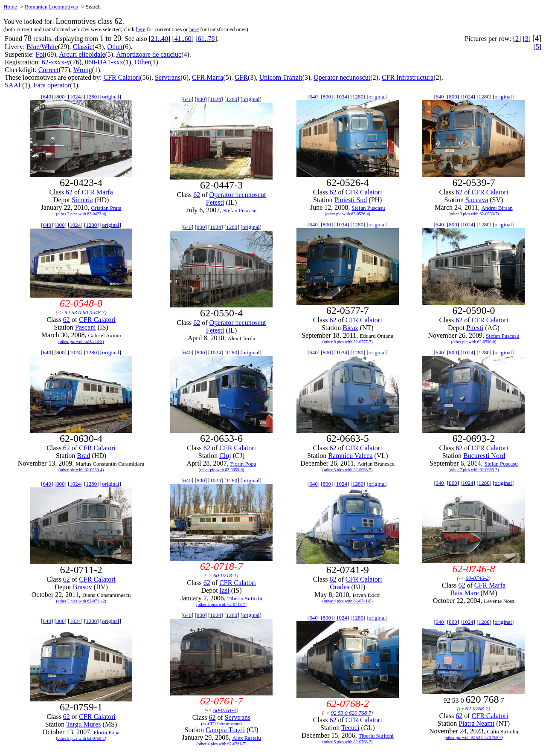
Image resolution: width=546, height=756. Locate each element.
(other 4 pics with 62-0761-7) (221, 744)
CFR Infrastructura (408, 77)
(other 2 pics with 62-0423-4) (81, 214)
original (110, 97)
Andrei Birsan (497, 208)
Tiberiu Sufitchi (245, 598)
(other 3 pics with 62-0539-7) (474, 214)
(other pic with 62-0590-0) (473, 342)
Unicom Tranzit (281, 77)
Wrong (83, 70)
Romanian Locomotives (51, 7)
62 (69, 192)
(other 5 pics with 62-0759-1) (81, 738)
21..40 (160, 39)
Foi (40, 54)
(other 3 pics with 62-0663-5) (348, 470)
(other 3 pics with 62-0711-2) (81, 601)
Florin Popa (243, 464)
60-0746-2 (477, 578)
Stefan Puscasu (240, 210)
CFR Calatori (122, 77)
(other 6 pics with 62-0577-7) (348, 342)
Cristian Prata (106, 208)
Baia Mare (464, 593)
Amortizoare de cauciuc (149, 54)
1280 (91, 97)
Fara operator (52, 85)
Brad (83, 456)
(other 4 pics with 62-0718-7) (221, 604)
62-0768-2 (477, 708)
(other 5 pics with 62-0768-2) (348, 742)
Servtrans (168, 77)
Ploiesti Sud (350, 200)
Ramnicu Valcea (350, 456)
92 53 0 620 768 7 (351, 713)
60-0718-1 (225, 575)
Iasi (225, 590)
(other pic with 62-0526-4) (348, 214)
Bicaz (350, 328)
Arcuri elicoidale (82, 54)
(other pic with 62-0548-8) (81, 341)
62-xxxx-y (56, 62)
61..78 (206, 39)
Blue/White (42, 47)
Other (115, 47)
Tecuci (350, 728)
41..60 (183, 39)
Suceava (477, 200)
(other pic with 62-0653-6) (221, 470)
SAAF (13, 85)
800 (61, 97)
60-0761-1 (225, 710)
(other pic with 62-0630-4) (81, 470)
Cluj (225, 456)
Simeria (82, 200)
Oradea (340, 587)
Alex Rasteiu (247, 738)
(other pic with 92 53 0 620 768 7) (474, 737)
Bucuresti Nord (484, 456)
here (140, 29)
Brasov (83, 587)
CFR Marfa (208, 77)
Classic (83, 47)
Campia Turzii (225, 730)
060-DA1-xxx (104, 62)
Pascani (86, 327)
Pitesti (475, 328)
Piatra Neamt (476, 723)
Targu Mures (84, 724)
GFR (241, 77)
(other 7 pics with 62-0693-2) (474, 470)
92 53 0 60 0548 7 (84, 312)
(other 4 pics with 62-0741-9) (348, 601)
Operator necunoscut (342, 77)
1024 (75, 97)
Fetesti (215, 202)
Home (10, 7)
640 (47, 97)
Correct (49, 70)
